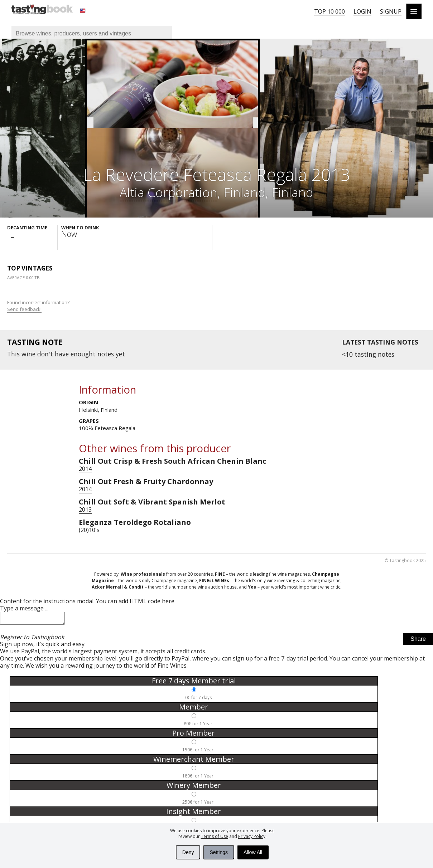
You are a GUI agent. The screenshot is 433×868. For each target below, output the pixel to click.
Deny (188, 852)
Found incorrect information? (39, 306)
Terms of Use (215, 836)
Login (362, 11)
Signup (391, 11)
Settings (219, 852)
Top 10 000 (329, 11)
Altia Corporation (169, 192)
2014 (85, 469)
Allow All (253, 852)
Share (418, 641)
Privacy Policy (252, 836)
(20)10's (89, 530)
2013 (85, 509)
